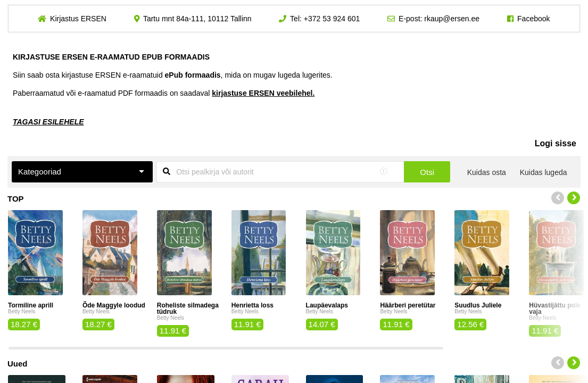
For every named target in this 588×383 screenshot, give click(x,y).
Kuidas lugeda (544, 172)
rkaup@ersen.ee (452, 19)
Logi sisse (556, 143)
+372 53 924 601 (332, 19)
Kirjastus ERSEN (78, 19)
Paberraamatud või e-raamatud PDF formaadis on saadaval (164, 93)
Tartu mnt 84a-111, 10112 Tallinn (197, 19)
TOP (16, 199)
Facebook (533, 19)
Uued (18, 364)
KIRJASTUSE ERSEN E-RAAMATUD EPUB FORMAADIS (111, 57)
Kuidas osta (487, 172)
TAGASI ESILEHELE (48, 122)
